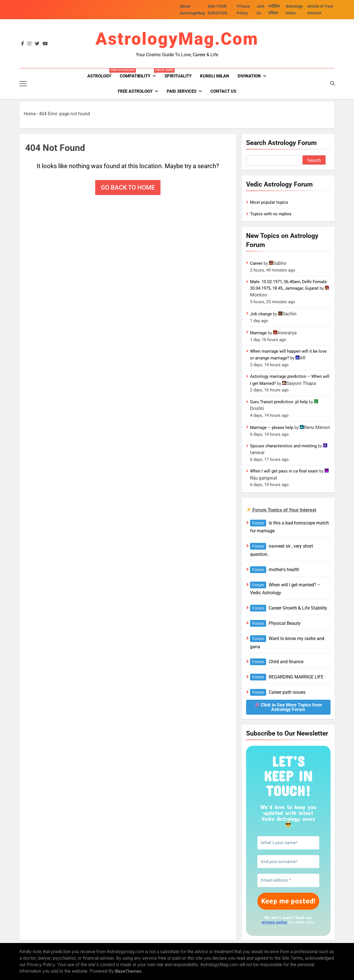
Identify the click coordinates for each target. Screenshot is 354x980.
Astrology (101, 73)
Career (256, 263)
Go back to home (128, 187)
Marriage (258, 333)
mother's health (284, 570)
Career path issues (287, 692)
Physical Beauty (285, 623)
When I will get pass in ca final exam (284, 471)
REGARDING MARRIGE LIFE (296, 677)
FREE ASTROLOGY (135, 91)
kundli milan (215, 76)
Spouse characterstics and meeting (283, 446)
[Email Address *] (288, 880)
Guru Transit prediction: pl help (279, 402)
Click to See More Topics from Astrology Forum (288, 707)
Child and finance (286, 662)
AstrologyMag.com (177, 39)
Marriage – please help (272, 428)
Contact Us (223, 91)
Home (30, 114)
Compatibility (140, 73)
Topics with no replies (271, 214)
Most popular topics (269, 202)
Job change (261, 314)
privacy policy (274, 922)
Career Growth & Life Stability (298, 608)
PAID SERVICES (182, 91)
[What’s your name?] (288, 843)
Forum (258, 523)
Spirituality (178, 76)
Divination (249, 76)
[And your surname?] (288, 862)
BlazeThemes (128, 971)
